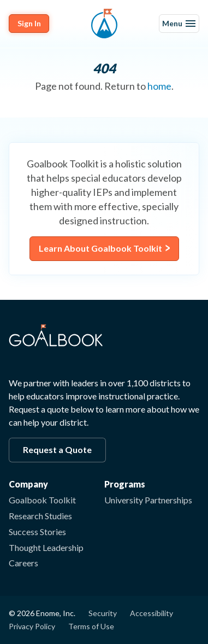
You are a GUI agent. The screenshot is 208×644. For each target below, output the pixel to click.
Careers (23, 563)
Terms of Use (91, 626)
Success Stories (37, 532)
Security (103, 613)
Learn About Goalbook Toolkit (100, 248)
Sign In (29, 23)
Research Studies (40, 516)
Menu (179, 23)
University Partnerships (148, 500)
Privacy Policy (32, 626)
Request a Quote (57, 449)
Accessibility (151, 613)
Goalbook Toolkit (42, 500)
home (159, 86)
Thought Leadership (46, 547)
